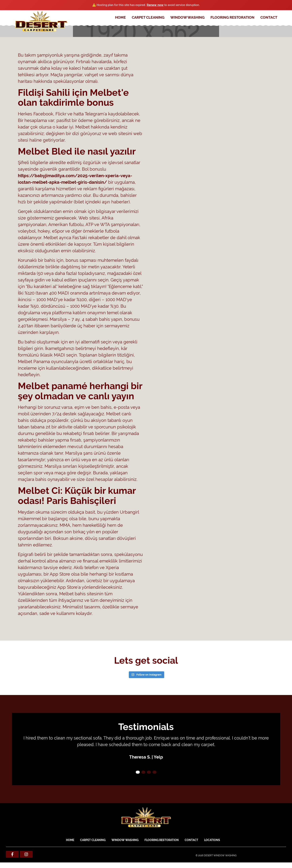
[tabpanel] (146, 748)
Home (120, 17)
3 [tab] (149, 772)
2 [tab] (143, 772)
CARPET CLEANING (148, 17)
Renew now (155, 5)
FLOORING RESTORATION (232, 17)
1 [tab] (138, 772)
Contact (269, 17)
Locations (212, 840)
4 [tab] (154, 772)
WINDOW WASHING (187, 17)
